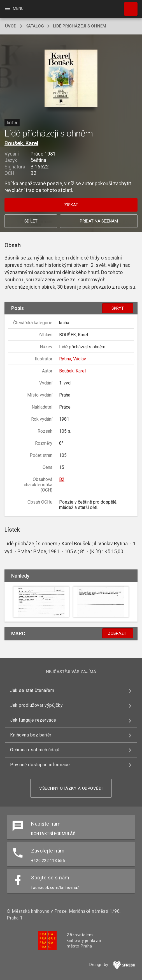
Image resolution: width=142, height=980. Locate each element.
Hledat (128, 6)
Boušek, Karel (21, 143)
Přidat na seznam (99, 221)
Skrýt (118, 308)
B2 (62, 479)
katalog (35, 26)
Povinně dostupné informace (40, 765)
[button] (71, 79)
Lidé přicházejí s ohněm (80, 26)
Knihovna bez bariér (31, 735)
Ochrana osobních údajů (35, 750)
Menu (14, 8)
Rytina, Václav (73, 359)
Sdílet (31, 221)
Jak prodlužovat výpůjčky (36, 705)
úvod (11, 26)
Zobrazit (118, 633)
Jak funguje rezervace (33, 720)
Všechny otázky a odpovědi (71, 788)
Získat (71, 205)
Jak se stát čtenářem (32, 690)
